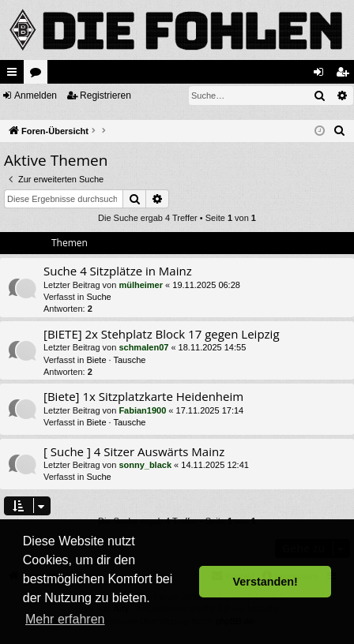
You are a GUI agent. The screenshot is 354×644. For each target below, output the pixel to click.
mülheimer (141, 285)
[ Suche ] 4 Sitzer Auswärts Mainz (134, 451)
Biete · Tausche (116, 360)
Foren (39, 75)
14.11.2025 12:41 (215, 465)
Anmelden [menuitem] (322, 75)
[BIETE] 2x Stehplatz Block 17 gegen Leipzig (162, 334)
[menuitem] (340, 131)
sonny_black (145, 465)
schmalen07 (143, 347)
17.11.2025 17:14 (210, 410)
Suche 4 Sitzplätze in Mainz (118, 271)
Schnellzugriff (15, 75)
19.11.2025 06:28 (206, 285)
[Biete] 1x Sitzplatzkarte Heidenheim (143, 396)
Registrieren (105, 95)
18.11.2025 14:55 (213, 347)
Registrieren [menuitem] (346, 75)
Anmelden (36, 95)
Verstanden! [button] (265, 582)
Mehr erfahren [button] (65, 619)
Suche (98, 297)
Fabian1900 (142, 410)
